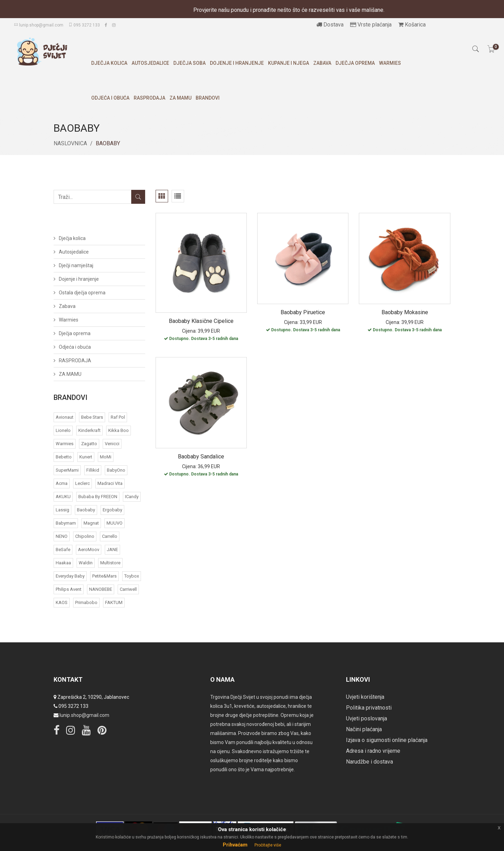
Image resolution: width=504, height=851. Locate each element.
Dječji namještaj (76, 265)
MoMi (106, 457)
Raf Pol (118, 417)
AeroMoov (89, 550)
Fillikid (93, 470)
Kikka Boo (119, 430)
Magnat (91, 523)
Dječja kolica (109, 63)
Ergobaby (112, 510)
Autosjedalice (150, 63)
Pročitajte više (268, 845)
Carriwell (128, 589)
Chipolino (85, 536)
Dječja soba (190, 63)
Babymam (66, 523)
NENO (62, 536)
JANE (112, 550)
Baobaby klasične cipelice (201, 321)
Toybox (132, 576)
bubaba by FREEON (98, 497)
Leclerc (82, 483)
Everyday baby (70, 576)
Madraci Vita (110, 483)
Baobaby (86, 510)
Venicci (112, 444)
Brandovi (208, 98)
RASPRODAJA (149, 98)
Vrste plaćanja (371, 25)
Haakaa (63, 563)
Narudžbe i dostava (369, 762)
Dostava (330, 25)
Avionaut (65, 417)
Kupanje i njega (289, 63)
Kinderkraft (89, 430)
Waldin (86, 563)
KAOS (62, 602)
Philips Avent (69, 589)
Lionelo (63, 430)
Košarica (412, 25)
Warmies (390, 63)
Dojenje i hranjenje (237, 63)
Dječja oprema (355, 63)
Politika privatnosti (369, 708)
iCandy (132, 497)
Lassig (62, 510)
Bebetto (64, 457)
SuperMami (67, 470)
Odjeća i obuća (110, 98)
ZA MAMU (180, 98)
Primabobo (86, 602)
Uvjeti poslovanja (367, 718)
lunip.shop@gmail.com (39, 25)
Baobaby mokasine (405, 312)
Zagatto (89, 444)
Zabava (322, 63)
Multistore (110, 563)
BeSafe (63, 550)
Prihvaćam (235, 845)
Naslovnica (70, 143)
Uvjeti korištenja (365, 697)
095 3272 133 (84, 25)
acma (62, 483)
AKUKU (63, 497)
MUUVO (115, 523)
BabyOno (116, 470)
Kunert (86, 457)
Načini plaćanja (364, 729)
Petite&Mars (104, 576)
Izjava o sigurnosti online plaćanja (387, 740)
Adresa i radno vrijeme (373, 751)
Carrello (110, 536)
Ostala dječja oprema (82, 293)
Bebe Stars (92, 417)
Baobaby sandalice (201, 457)
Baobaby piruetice (303, 312)
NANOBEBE (101, 589)
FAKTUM (114, 602)
